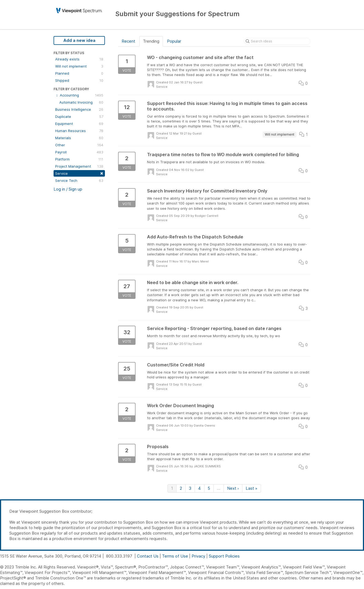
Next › (233, 488)
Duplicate (79, 116)
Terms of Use (175, 556)
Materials (79, 138)
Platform (79, 159)
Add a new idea (79, 40)
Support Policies (224, 556)
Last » (252, 488)
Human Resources (79, 131)
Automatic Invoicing (81, 102)
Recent (128, 41)
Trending (151, 41)
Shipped (79, 80)
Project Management (79, 166)
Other (79, 145)
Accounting (79, 95)
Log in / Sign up (68, 189)
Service (79, 173)
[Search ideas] (277, 41)
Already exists (79, 59)
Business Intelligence (79, 109)
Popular (174, 41)
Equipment (79, 124)
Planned (79, 73)
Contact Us (148, 556)
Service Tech (79, 180)
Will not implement (79, 66)
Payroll (79, 152)
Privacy (198, 556)
